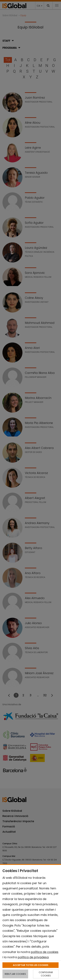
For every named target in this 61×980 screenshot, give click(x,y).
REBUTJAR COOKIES (15, 974)
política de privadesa (33, 957)
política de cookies (45, 952)
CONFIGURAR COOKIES (46, 974)
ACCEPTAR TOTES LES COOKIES (31, 965)
